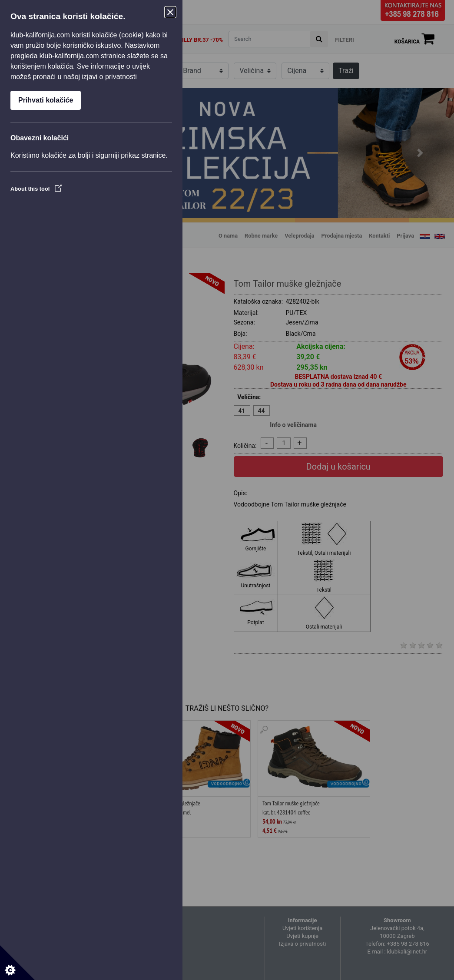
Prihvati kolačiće (46, 100)
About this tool (36, 189)
